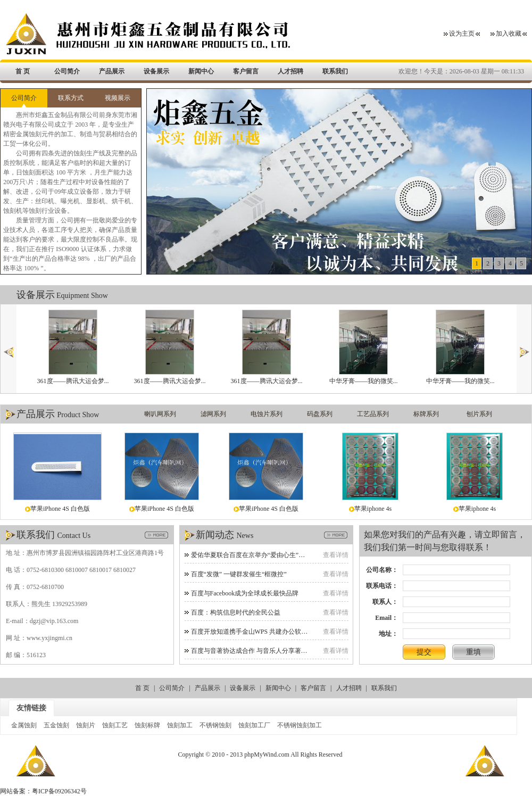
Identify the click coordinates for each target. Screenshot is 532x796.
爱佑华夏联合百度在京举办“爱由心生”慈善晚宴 (258, 555)
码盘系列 (320, 414)
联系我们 (335, 71)
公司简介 (67, 71)
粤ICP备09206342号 (59, 791)
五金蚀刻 (56, 725)
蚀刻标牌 (147, 725)
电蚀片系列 (267, 414)
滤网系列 (213, 414)
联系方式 (71, 98)
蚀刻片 (86, 725)
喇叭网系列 (160, 414)
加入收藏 (509, 34)
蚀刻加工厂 (254, 725)
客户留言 (246, 71)
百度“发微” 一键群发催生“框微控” (239, 574)
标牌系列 (426, 414)
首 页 (23, 71)
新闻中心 (201, 71)
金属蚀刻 (24, 725)
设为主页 (462, 34)
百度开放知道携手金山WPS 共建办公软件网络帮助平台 (269, 632)
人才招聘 (290, 71)
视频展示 (118, 98)
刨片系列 (479, 414)
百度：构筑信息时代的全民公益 (236, 612)
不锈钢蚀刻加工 (300, 725)
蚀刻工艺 (115, 725)
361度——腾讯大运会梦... (73, 347)
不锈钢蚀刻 (215, 725)
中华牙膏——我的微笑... (363, 347)
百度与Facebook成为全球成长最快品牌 (245, 593)
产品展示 (112, 71)
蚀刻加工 (180, 725)
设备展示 (156, 71)
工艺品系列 (373, 414)
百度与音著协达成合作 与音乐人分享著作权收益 (259, 651)
